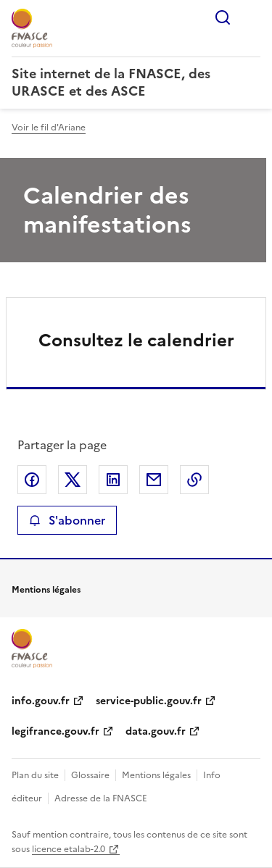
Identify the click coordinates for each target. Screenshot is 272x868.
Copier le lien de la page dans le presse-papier (194, 480)
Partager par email (154, 480)
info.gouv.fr (41, 701)
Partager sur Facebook (32, 480)
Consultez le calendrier (136, 341)
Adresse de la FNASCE (101, 798)
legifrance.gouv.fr (55, 731)
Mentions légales (156, 775)
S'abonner (67, 520)
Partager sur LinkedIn (113, 480)
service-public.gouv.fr (149, 701)
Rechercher (223, 17)
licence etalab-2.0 (69, 849)
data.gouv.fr (156, 731)
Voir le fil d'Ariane (49, 128)
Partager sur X (73, 480)
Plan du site (35, 775)
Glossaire (90, 775)
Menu (252, 17)
